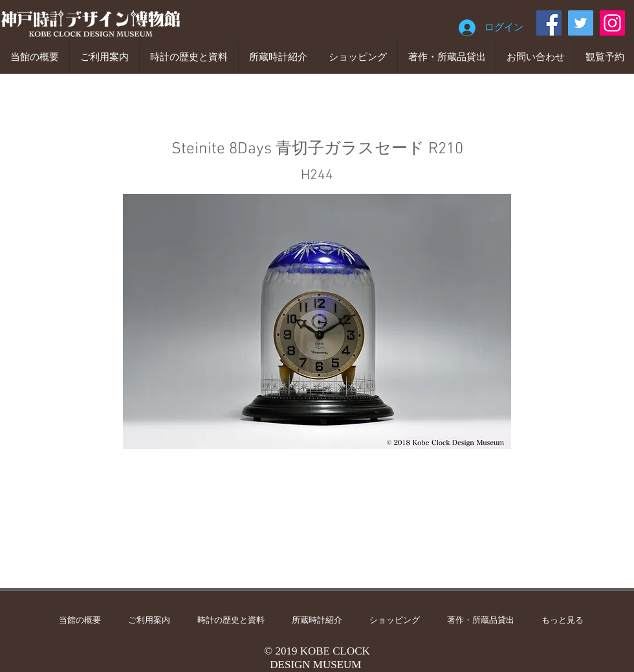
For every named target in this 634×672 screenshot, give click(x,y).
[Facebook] (549, 23)
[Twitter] (581, 23)
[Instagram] (612, 23)
